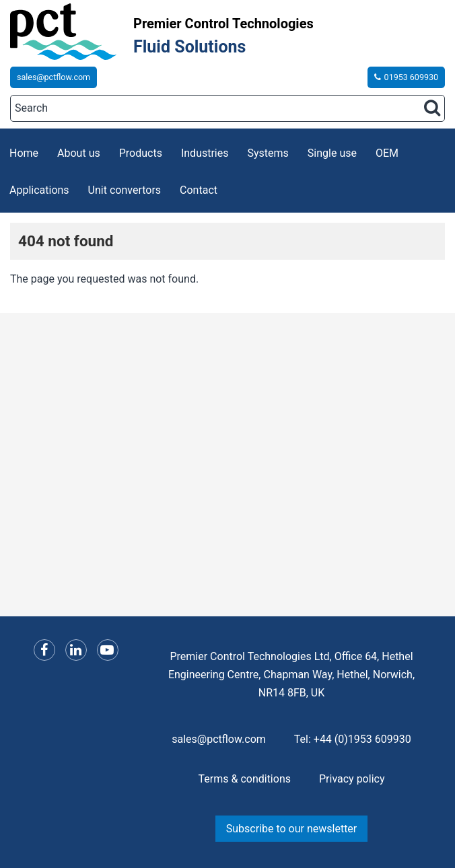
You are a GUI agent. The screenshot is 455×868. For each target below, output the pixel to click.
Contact (199, 190)
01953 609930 (406, 77)
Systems (268, 153)
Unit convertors (125, 190)
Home (24, 153)
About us (79, 153)
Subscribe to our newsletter (292, 829)
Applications (39, 190)
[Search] (228, 108)
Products (141, 153)
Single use (332, 153)
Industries (205, 153)
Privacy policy (352, 779)
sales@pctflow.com (54, 77)
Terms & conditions (245, 779)
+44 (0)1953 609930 (362, 739)
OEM (387, 153)
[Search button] (432, 108)
